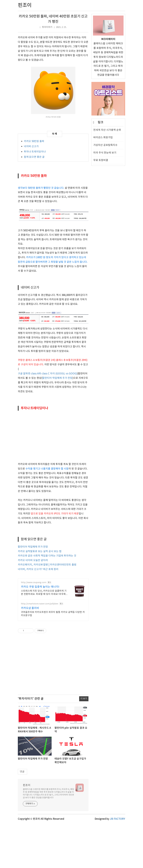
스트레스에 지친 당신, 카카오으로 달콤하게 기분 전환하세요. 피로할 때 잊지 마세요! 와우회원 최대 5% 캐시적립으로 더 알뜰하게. (44, 637)
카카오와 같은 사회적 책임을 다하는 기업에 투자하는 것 (47, 600)
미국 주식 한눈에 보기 (105, 153)
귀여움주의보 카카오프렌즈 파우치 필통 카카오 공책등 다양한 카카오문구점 (53, 658)
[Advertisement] (53, 202)
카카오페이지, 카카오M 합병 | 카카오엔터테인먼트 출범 (47, 609)
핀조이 (27, 829)
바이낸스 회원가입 (103, 138)
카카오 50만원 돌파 (34, 141)
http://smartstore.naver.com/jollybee (40, 648)
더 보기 (84, 743)
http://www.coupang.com (34, 627)
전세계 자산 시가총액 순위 (107, 130)
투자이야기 (47, 27)
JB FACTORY (117, 863)
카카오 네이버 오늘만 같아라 (33, 604)
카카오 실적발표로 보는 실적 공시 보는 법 (40, 595)
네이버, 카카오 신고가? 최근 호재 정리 (38, 613)
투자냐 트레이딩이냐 (35, 152)
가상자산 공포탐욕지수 (105, 145)
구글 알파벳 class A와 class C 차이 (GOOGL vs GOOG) (47, 418)
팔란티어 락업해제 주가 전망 (57, 422)
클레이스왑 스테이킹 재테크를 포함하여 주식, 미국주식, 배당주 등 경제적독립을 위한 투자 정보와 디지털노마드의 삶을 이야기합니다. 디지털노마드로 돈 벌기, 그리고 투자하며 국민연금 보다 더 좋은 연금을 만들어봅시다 (49, 838)
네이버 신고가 (31, 146)
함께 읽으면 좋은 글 (34, 157)
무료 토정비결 (101, 160)
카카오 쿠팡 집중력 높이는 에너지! (40, 631)
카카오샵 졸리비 (30, 652)
